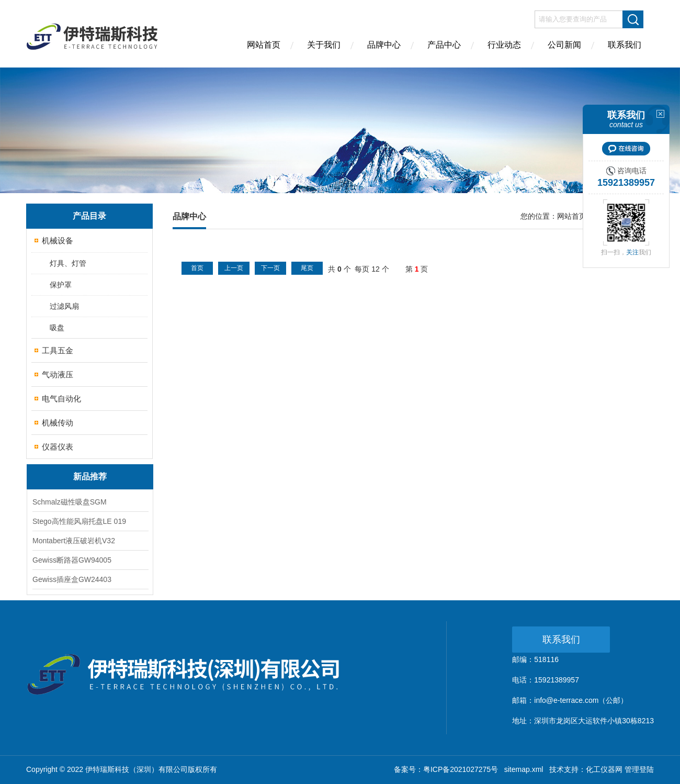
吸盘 (57, 328)
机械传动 (58, 423)
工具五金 (58, 350)
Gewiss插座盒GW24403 (72, 579)
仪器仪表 (58, 447)
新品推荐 (90, 477)
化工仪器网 (604, 769)
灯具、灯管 (68, 263)
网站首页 (264, 45)
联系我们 (625, 45)
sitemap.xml (524, 769)
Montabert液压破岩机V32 (74, 541)
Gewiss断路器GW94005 (72, 560)
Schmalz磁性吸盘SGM (70, 502)
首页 (197, 268)
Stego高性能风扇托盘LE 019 (79, 521)
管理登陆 (639, 769)
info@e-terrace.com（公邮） (581, 700)
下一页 (270, 268)
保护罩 (61, 285)
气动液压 (58, 374)
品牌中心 (384, 45)
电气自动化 (61, 399)
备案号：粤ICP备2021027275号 (446, 769)
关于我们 (324, 45)
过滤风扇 (64, 306)
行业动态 (504, 45)
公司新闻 (564, 45)
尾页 (307, 268)
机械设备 (58, 240)
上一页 (234, 268)
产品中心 (444, 45)
